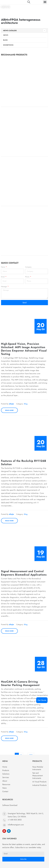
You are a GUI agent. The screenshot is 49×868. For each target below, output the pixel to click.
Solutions (6, 774)
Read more (9, 410)
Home (4, 12)
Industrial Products (39, 785)
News (6, 35)
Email (3, 277)
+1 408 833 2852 (15, 820)
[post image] (24, 323)
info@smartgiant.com (16, 825)
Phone (28, 277)
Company (28, 267)
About (5, 781)
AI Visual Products (39, 782)
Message (4, 287)
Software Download (10, 805)
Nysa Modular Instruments (38, 768)
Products (6, 770)
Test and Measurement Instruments (38, 776)
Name (3, 267)
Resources (6, 784)
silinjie (11, 404)
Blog (5, 40)
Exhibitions (8, 45)
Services (6, 777)
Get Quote (42, 700)
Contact (5, 791)
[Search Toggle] (29, 2)
